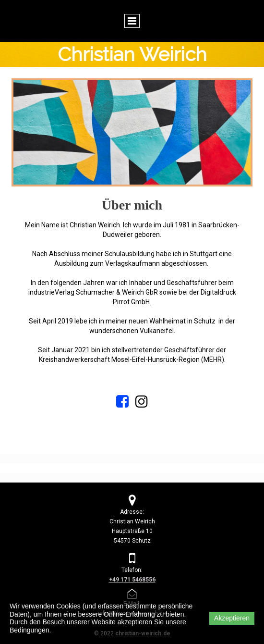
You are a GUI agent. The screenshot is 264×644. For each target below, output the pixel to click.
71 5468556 (140, 580)
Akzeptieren (232, 618)
